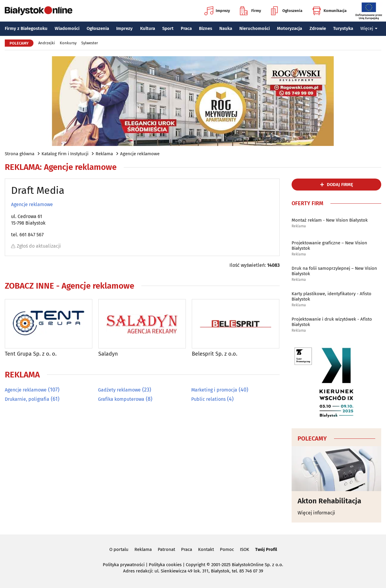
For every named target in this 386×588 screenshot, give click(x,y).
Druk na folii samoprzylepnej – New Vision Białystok (334, 271)
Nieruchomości (255, 28)
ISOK (245, 549)
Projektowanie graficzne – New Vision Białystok (329, 246)
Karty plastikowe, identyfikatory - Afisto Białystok (331, 296)
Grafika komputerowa (121, 399)
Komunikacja (329, 11)
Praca (186, 28)
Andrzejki (47, 43)
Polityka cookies (165, 565)
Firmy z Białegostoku (26, 28)
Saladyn (108, 354)
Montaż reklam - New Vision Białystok (330, 220)
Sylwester (90, 43)
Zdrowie (318, 28)
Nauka (226, 28)
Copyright (196, 565)
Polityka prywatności (124, 565)
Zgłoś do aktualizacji (36, 246)
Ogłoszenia (287, 11)
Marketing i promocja (214, 390)
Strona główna (20, 154)
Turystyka (343, 28)
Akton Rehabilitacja (329, 501)
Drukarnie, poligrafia (27, 399)
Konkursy (68, 43)
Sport (168, 28)
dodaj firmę (340, 185)
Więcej (369, 28)
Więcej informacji (316, 513)
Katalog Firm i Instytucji (65, 154)
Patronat (166, 549)
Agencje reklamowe (140, 154)
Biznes (206, 28)
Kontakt (206, 549)
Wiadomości (67, 28)
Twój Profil (266, 549)
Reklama (104, 154)
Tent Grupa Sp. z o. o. (31, 354)
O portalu (119, 549)
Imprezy (217, 11)
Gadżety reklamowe (119, 390)
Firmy (251, 11)
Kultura (148, 28)
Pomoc (227, 549)
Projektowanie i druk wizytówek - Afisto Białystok (332, 322)
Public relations (208, 399)
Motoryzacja (289, 28)
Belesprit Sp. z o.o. (215, 354)
